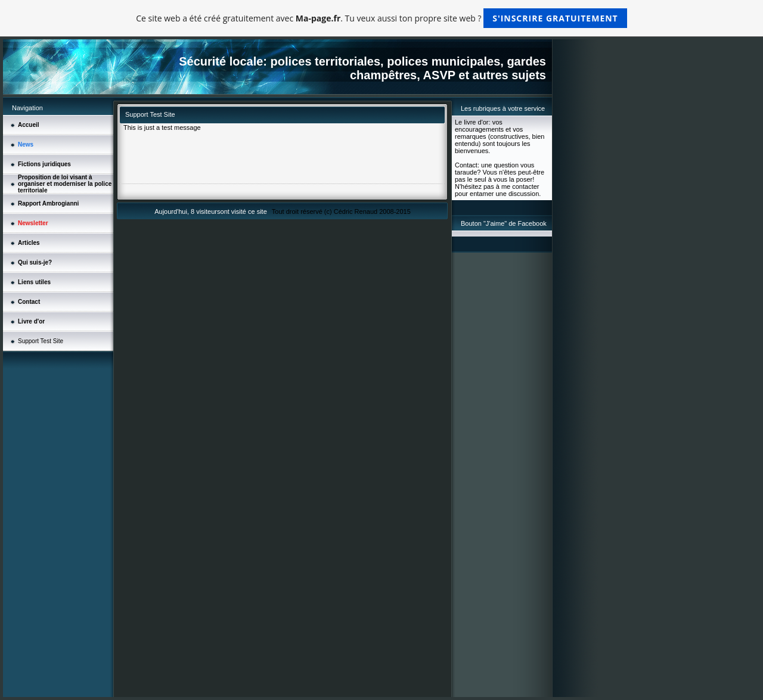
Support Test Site (41, 341)
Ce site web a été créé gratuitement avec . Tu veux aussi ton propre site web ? (381, 18)
